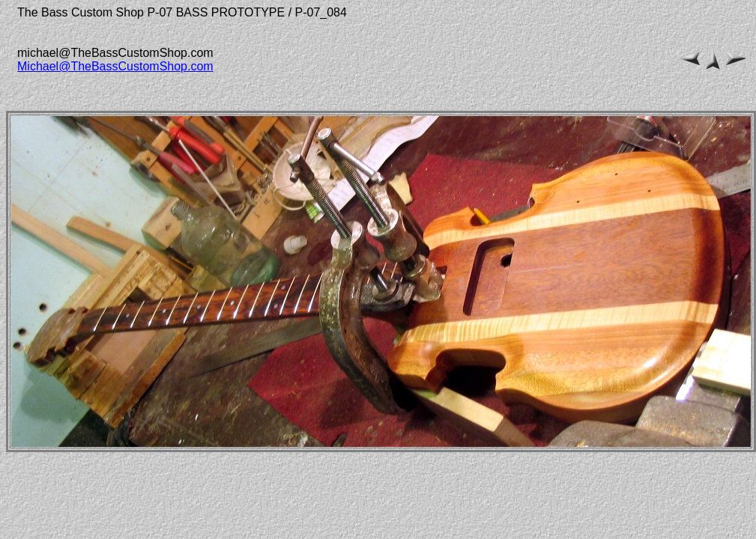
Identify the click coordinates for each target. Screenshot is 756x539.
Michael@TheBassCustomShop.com (115, 66)
